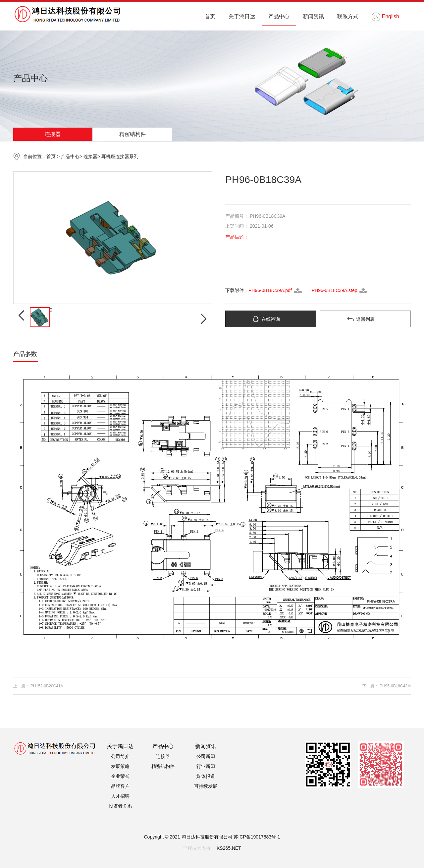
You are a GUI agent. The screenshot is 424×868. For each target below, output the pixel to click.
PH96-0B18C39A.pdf (270, 290)
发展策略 (120, 766)
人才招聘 (120, 796)
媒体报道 (206, 776)
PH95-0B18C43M (395, 686)
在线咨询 (271, 319)
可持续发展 (206, 786)
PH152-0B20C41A (47, 686)
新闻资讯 (313, 16)
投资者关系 (120, 806)
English (385, 17)
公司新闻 (206, 756)
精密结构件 (132, 134)
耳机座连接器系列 (120, 156)
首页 (210, 16)
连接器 (53, 134)
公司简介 (120, 756)
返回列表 (365, 319)
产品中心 (279, 16)
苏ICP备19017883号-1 (257, 837)
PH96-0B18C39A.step (335, 290)
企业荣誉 (120, 776)
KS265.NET (229, 848)
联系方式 (348, 16)
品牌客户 (120, 786)
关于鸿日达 (242, 16)
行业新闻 (206, 766)
